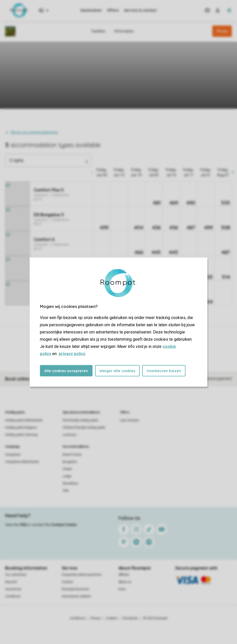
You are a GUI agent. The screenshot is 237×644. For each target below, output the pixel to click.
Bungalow (70, 462)
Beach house (72, 455)
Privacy (96, 618)
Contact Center (64, 525)
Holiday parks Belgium (21, 428)
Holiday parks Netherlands (24, 420)
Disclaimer (130, 618)
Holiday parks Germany (22, 435)
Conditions (13, 596)
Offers (113, 10)
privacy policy (72, 353)
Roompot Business (75, 589)
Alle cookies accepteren (66, 371)
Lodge (67, 476)
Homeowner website (76, 596)
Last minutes (129, 420)
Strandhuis (70, 483)
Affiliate (124, 575)
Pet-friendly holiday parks (80, 420)
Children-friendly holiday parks (84, 428)
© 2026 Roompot (155, 618)
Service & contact (140, 10)
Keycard (11, 582)
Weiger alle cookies (117, 371)
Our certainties (16, 575)
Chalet (67, 469)
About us (125, 582)
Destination (91, 10)
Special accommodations (81, 412)
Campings (12, 447)
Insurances (13, 589)
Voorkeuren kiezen (164, 371)
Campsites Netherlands (22, 462)
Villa (66, 491)
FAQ (23, 525)
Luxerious (70, 435)
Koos (122, 589)
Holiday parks (15, 412)
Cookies (112, 618)
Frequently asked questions (82, 575)
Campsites (13, 455)
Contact (67, 582)
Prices (222, 31)
